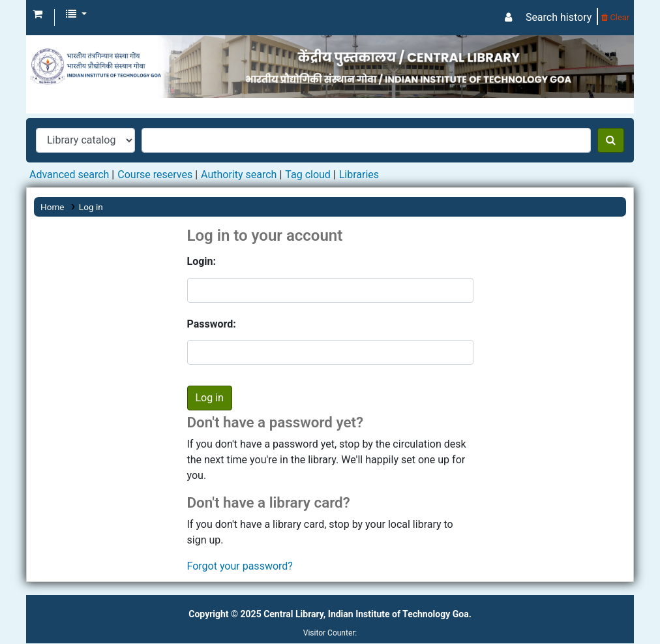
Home (52, 207)
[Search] (611, 140)
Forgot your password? (240, 566)
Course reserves (155, 175)
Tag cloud (308, 175)
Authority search (239, 175)
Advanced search (69, 175)
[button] (37, 14)
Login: (202, 261)
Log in (91, 207)
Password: (212, 324)
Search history (559, 17)
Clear (615, 17)
